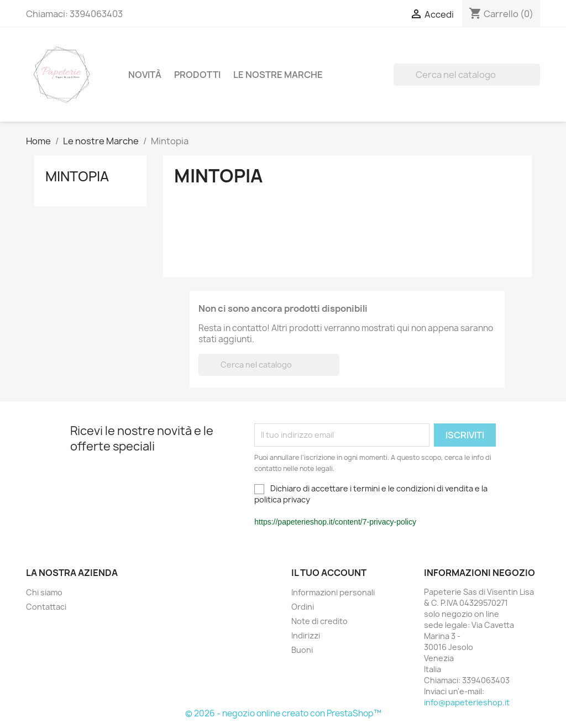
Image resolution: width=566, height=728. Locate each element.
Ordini (303, 607)
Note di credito (319, 621)
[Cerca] (467, 75)
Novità (145, 75)
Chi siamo (44, 592)
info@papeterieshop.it (467, 702)
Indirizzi (306, 635)
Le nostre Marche (278, 75)
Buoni (302, 650)
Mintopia (77, 176)
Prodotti (197, 75)
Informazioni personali (333, 592)
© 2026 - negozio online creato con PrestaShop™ (283, 713)
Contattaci (46, 607)
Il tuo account (329, 573)
